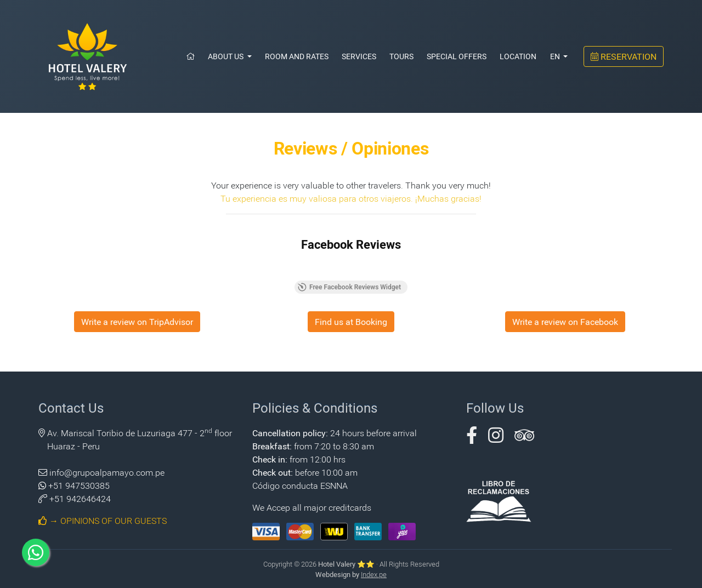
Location (518, 56)
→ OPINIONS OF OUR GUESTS (103, 520)
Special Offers (457, 56)
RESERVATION (624, 56)
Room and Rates (297, 56)
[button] (472, 438)
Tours (401, 56)
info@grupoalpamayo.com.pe (107, 472)
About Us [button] (227, 56)
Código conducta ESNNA (300, 485)
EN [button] (556, 56)
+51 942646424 (80, 498)
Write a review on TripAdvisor (137, 321)
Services (359, 56)
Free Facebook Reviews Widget (349, 287)
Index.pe (374, 574)
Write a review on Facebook (565, 321)
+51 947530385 (79, 485)
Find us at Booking (351, 321)
